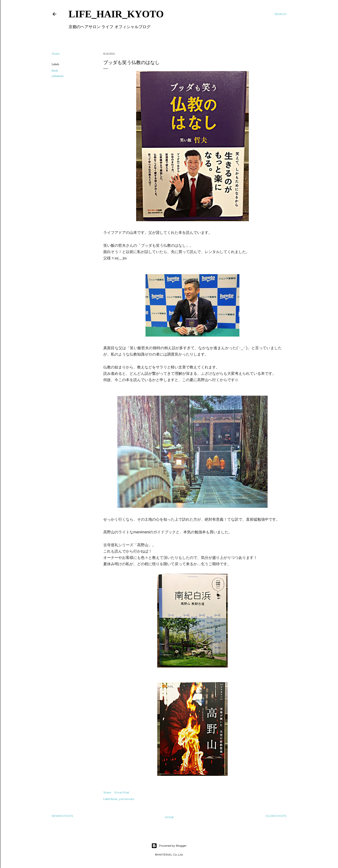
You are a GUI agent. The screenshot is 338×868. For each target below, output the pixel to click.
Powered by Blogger (169, 846)
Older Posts (276, 816)
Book (55, 71)
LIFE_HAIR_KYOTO (116, 14)
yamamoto (58, 76)
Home (169, 817)
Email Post (122, 792)
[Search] (280, 14)
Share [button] (56, 54)
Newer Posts (62, 816)
